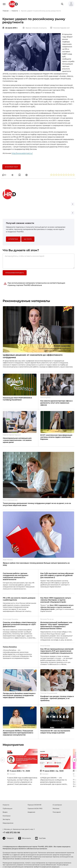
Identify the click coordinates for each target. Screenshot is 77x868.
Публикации (7, 809)
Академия (31, 812)
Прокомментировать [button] (15, 273)
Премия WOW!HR (34, 805)
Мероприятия (8, 823)
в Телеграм (13, 239)
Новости (6, 805)
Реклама (56, 809)
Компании (7, 816)
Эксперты (6, 819)
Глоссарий (57, 812)
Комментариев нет (60, 28)
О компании (57, 805)
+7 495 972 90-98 (11, 833)
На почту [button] (28, 239)
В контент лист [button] (11, 167)
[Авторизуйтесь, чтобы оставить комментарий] (38, 261)
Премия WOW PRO (35, 809)
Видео (5, 812)
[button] (70, 4)
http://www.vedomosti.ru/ (22, 153)
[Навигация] (4, 4)
